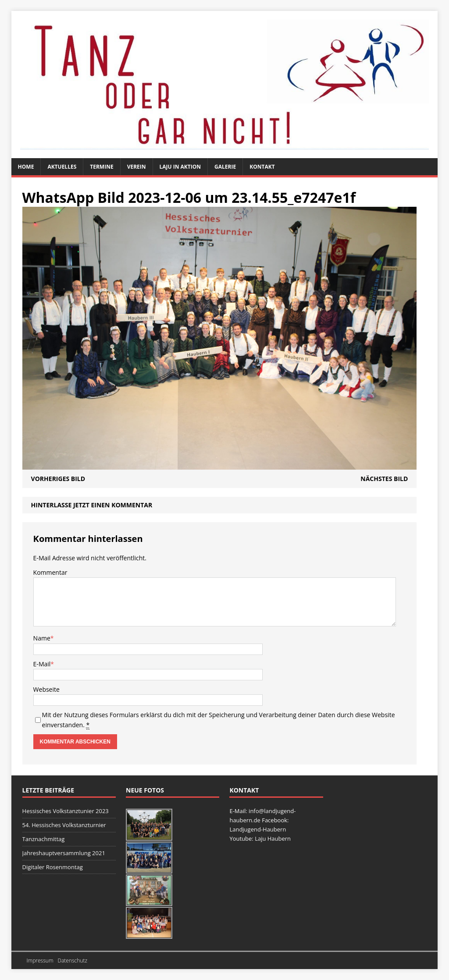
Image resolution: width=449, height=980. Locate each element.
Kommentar (50, 572)
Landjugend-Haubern (258, 829)
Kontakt (262, 167)
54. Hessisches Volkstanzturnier (64, 825)
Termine (102, 167)
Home (26, 167)
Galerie (225, 167)
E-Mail (42, 664)
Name (42, 638)
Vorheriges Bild (58, 479)
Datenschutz (72, 961)
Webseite (46, 689)
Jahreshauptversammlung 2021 (64, 853)
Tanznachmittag (44, 839)
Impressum (40, 961)
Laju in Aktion (180, 167)
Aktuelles (62, 167)
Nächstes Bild (384, 479)
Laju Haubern (273, 838)
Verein (137, 167)
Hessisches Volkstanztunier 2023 (66, 811)
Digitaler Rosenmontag (53, 867)
